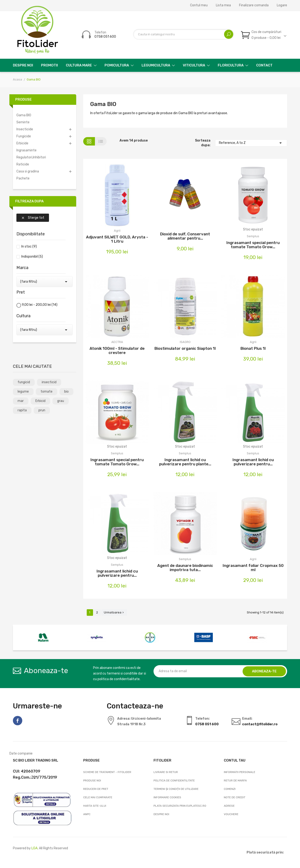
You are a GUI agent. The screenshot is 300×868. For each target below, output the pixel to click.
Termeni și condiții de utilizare (176, 789)
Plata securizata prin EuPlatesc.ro (180, 806)
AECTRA (117, 342)
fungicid (24, 382)
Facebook (18, 721)
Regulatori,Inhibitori (31, 157)
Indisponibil (32, 257)
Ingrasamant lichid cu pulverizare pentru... (253, 462)
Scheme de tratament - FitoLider (107, 772)
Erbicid (40, 401)
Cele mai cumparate (98, 797)
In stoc (29, 246)
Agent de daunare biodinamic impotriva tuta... (185, 568)
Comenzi (230, 789)
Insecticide (25, 129)
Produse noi (92, 780)
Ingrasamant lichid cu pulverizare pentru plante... (185, 462)
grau (61, 401)
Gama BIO (24, 115)
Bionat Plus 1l (253, 348)
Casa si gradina (28, 171)
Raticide (23, 164)
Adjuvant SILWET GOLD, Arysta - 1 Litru (117, 239)
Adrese (229, 806)
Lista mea (223, 5)
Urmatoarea (114, 612)
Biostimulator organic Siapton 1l (185, 348)
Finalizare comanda (254, 5)
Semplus (253, 236)
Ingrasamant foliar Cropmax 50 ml (253, 568)
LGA (34, 848)
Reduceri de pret (96, 789)
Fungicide (24, 136)
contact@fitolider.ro (260, 724)
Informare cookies (167, 797)
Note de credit (235, 797)
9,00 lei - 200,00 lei (40, 305)
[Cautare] (184, 34)
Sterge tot (33, 218)
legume (23, 392)
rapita (22, 410)
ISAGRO (185, 342)
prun (42, 410)
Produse (23, 99)
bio (66, 392)
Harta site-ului (95, 806)
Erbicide (22, 143)
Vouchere (231, 814)
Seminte (23, 122)
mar (21, 401)
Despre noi (161, 814)
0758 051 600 (105, 37)
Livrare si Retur (166, 772)
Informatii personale (240, 772)
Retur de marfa (235, 780)
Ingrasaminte (26, 150)
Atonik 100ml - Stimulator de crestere (117, 350)
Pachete (23, 178)
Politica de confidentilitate (174, 780)
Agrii (117, 231)
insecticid (49, 382)
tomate (47, 392)
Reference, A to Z (251, 143)
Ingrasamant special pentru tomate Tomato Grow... (253, 245)
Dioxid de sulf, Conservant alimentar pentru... (185, 236)
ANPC (87, 814)
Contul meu (199, 5)
